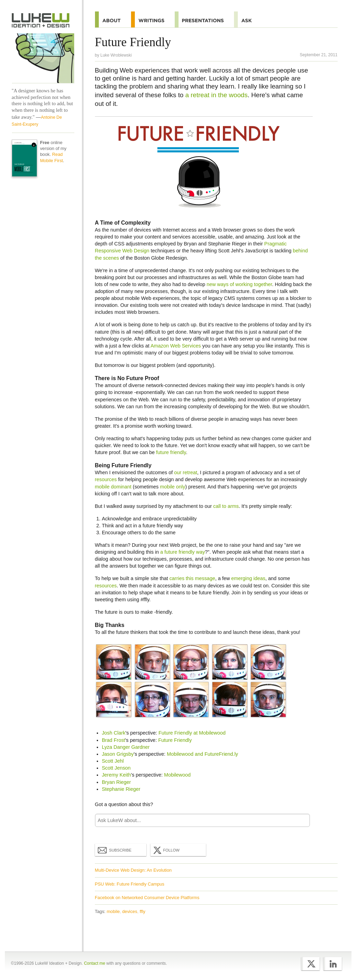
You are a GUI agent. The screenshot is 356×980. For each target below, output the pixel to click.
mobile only (172, 487)
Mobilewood (177, 775)
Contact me (94, 963)
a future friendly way (183, 552)
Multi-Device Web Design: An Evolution (133, 870)
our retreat (185, 472)
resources (106, 479)
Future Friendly (175, 740)
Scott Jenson (116, 768)
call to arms (226, 506)
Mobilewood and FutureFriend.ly (202, 754)
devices (129, 911)
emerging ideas (248, 578)
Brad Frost (114, 740)
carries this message (192, 578)
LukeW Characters (43, 58)
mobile (113, 911)
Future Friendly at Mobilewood (192, 733)
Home (41, 20)
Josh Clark (114, 733)
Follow (166, 850)
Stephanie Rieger (121, 789)
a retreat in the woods (216, 95)
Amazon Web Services (176, 346)
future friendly (171, 452)
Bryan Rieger (116, 782)
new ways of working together (239, 284)
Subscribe (115, 850)
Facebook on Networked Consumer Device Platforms (147, 898)
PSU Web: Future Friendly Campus (130, 884)
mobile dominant (113, 487)
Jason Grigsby (118, 754)
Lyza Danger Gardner (126, 747)
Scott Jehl (113, 761)
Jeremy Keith (116, 775)
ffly (142, 911)
